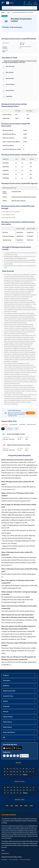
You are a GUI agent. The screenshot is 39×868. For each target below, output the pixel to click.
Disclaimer (4, 860)
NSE (12, 806)
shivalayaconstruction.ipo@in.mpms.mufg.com (24, 197)
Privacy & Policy (14, 860)
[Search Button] (33, 8)
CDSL (26, 806)
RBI (21, 806)
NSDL (31, 806)
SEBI (17, 806)
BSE (7, 806)
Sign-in (31, 413)
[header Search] (18, 8)
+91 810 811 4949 (16, 192)
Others (25, 775)
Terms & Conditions (25, 860)
